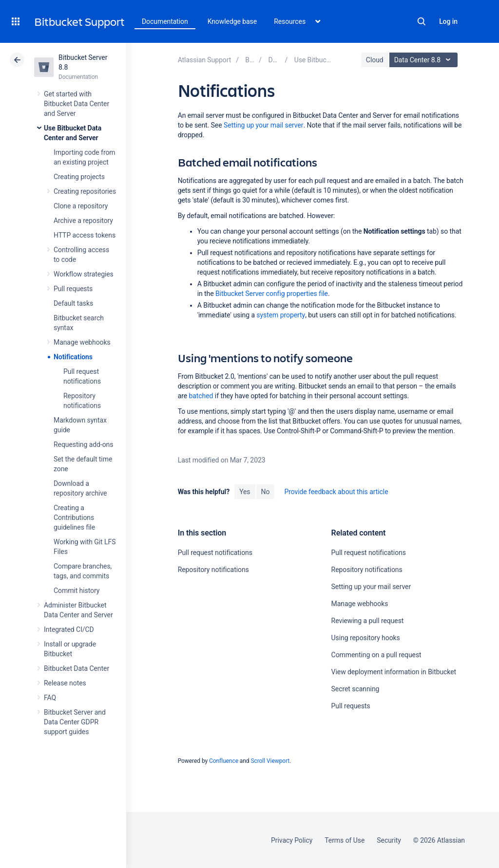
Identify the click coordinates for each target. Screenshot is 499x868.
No (266, 492)
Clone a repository (81, 206)
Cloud (375, 60)
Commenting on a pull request (376, 655)
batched (201, 396)
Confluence (224, 761)
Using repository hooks (366, 638)
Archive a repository (83, 221)
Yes (245, 492)
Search (422, 21)
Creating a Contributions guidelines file (74, 517)
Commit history (77, 591)
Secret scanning (355, 689)
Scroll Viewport (270, 761)
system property (281, 315)
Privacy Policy (292, 840)
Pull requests (73, 289)
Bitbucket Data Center (77, 668)
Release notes (65, 683)
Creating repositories (85, 191)
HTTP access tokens (85, 235)
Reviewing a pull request (368, 621)
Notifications (73, 357)
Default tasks (73, 303)
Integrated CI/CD (69, 629)
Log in (448, 21)
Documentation (165, 21)
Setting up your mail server (264, 125)
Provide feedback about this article (336, 492)
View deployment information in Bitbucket (394, 672)
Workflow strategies (84, 274)
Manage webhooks (82, 342)
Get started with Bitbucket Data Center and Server (77, 104)
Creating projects (79, 177)
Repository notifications (213, 570)
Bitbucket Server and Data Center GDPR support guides (75, 722)
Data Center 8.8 (425, 60)
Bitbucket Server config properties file (272, 294)
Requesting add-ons (83, 444)
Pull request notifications (215, 553)
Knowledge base (232, 21)
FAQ (50, 698)
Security (389, 840)
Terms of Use (345, 840)
